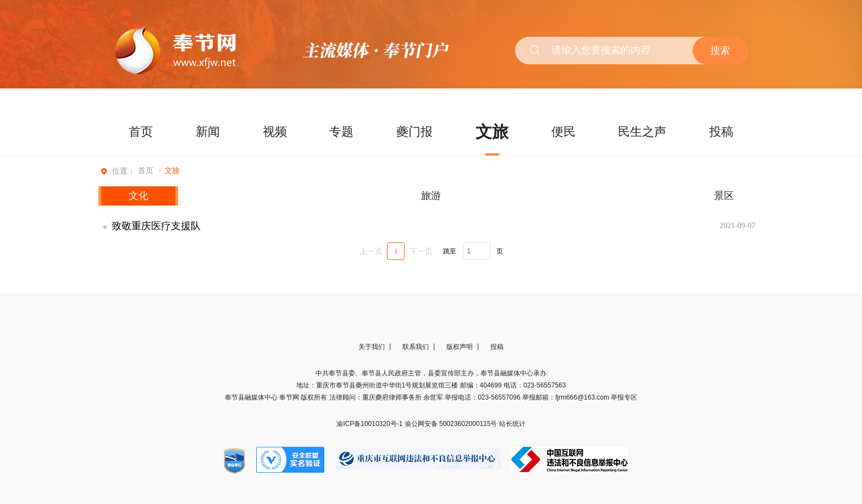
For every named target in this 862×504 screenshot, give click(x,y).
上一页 (371, 251)
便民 (563, 132)
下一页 (421, 251)
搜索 (720, 51)
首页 (141, 132)
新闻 (208, 132)
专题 (341, 132)
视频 (275, 132)
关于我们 (372, 347)
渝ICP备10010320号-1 (370, 424)
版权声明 (460, 347)
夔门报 (415, 132)
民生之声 (642, 132)
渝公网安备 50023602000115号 (452, 424)
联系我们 (416, 347)
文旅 (492, 132)
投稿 (721, 132)
